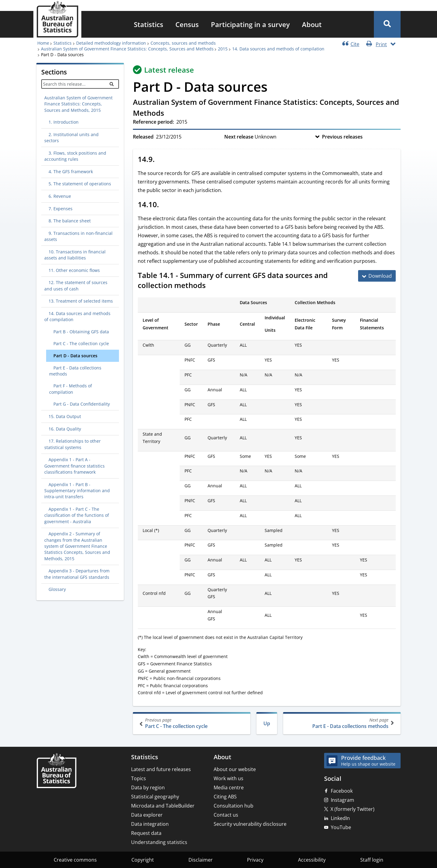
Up (267, 723)
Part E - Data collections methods (341, 723)
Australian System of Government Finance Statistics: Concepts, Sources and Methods (127, 49)
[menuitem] (149, 24)
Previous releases (342, 137)
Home (43, 43)
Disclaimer (201, 860)
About (312, 24)
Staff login (372, 860)
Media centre (229, 787)
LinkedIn (340, 818)
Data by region (148, 787)
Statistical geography (155, 797)
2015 (223, 49)
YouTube (341, 827)
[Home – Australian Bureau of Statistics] (56, 771)
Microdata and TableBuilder (163, 806)
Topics (139, 778)
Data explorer (147, 815)
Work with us (229, 778)
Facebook (342, 791)
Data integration (150, 824)
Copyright (143, 860)
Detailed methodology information (111, 43)
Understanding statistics (159, 842)
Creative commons (75, 860)
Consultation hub (234, 806)
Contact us (226, 815)
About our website (235, 769)
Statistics (149, 24)
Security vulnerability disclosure (250, 824)
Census (187, 24)
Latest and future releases (161, 769)
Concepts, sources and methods (183, 43)
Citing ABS (225, 797)
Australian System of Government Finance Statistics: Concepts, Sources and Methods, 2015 (78, 104)
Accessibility (312, 860)
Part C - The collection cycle (192, 723)
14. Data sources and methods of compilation (278, 49)
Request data (146, 833)
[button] (387, 24)
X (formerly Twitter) (352, 809)
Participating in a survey (250, 24)
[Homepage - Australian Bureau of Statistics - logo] (57, 19)
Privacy (255, 860)
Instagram (342, 800)
